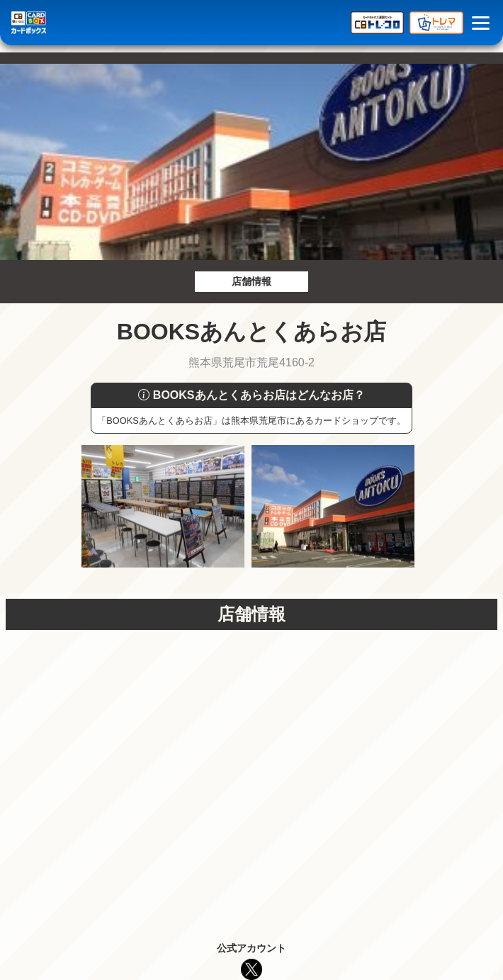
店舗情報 (252, 281)
